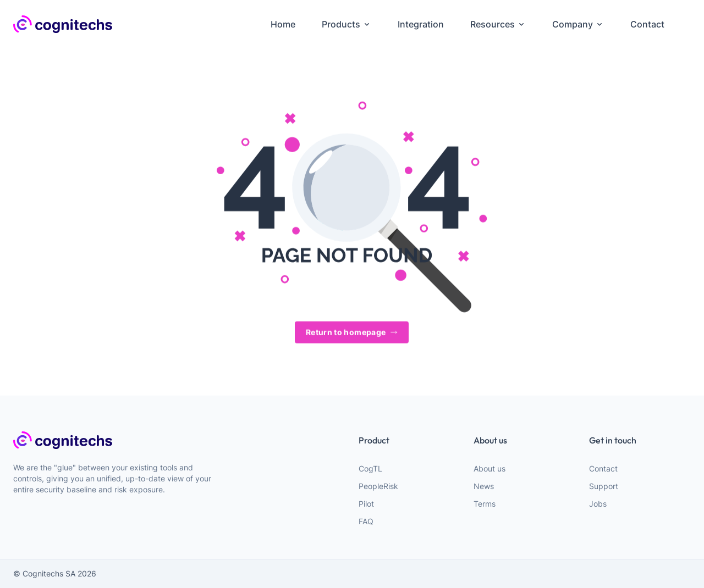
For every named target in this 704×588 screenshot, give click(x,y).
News (484, 486)
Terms (485, 504)
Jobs (598, 504)
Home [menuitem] (283, 24)
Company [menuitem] (578, 24)
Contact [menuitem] (647, 24)
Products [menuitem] (346, 24)
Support (604, 486)
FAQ (366, 521)
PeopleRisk (378, 486)
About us (490, 468)
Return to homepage (352, 333)
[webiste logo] (119, 440)
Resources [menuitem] (498, 24)
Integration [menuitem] (421, 24)
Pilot (366, 504)
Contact (603, 468)
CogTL (370, 468)
